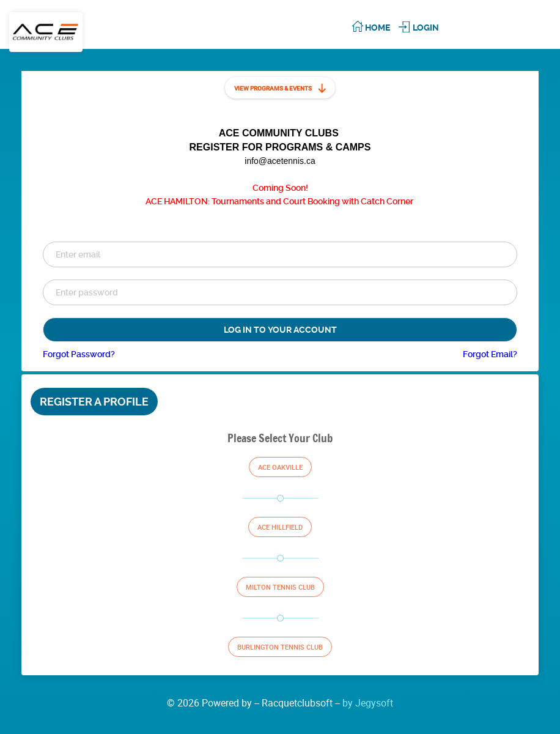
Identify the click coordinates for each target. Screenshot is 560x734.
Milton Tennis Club (280, 587)
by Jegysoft (368, 703)
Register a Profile (94, 402)
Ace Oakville (280, 467)
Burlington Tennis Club (280, 647)
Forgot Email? (490, 354)
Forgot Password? (79, 354)
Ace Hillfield (280, 527)
